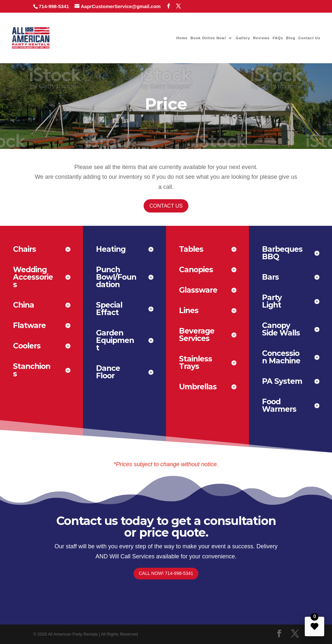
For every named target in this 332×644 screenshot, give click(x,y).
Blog (290, 38)
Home (182, 38)
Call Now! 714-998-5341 (166, 573)
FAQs (278, 38)
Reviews (261, 38)
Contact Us (309, 38)
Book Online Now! (209, 38)
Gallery (243, 38)
